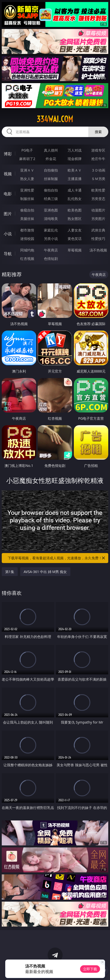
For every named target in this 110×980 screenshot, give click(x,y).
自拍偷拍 (51, 170)
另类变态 (98, 199)
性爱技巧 (98, 239)
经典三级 (51, 199)
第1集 (10, 572)
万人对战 (75, 150)
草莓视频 (75, 250)
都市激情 (27, 230)
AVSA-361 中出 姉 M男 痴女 (45, 572)
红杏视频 (27, 259)
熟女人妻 (27, 179)
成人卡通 (75, 190)
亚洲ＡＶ (27, 170)
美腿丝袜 (27, 219)
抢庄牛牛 (98, 159)
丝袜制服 (51, 179)
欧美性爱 (98, 190)
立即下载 (90, 969)
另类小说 (51, 239)
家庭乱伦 (51, 230)
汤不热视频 (98, 250)
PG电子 (27, 150)
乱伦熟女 (75, 199)
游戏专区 (98, 150)
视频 (8, 174)
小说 (8, 234)
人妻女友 (75, 230)
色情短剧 (51, 259)
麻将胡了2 (27, 159)
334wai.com (55, 119)
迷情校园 (27, 239)
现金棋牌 (75, 159)
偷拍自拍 (51, 190)
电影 (8, 194)
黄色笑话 (75, 239)
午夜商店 (51, 250)
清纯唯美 (51, 219)
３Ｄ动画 (98, 170)
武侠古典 (98, 230)
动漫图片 (98, 210)
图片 (8, 214)
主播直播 (75, 179)
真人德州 (51, 150)
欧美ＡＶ (75, 170)
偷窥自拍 (27, 210)
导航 (8, 254)
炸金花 (51, 159)
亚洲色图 (51, 210)
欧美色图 (75, 210)
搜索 (98, 132)
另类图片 (98, 219)
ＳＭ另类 (98, 179)
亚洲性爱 (27, 190)
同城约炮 (27, 250)
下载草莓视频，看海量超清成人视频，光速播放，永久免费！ (57, 558)
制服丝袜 (27, 199)
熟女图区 (75, 219)
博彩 (8, 154)
